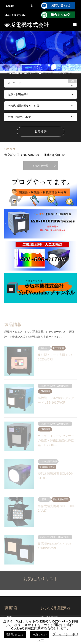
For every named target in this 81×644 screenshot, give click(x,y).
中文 (30, 6)
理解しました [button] (15, 634)
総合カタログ (60, 15)
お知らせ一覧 (41, 166)
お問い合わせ (60, 5)
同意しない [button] (40, 634)
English (10, 6)
